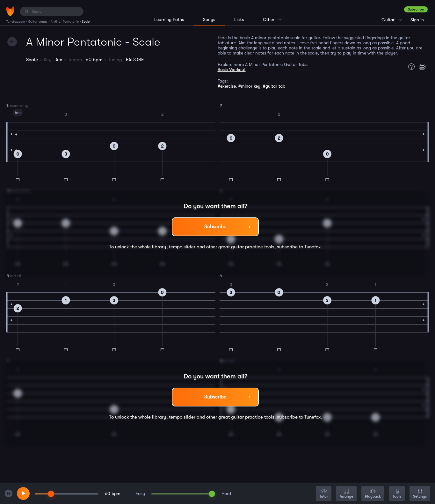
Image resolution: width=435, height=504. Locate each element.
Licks (239, 19)
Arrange (346, 494)
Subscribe (416, 9)
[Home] (10, 11)
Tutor (324, 494)
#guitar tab (274, 86)
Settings (420, 494)
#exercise (227, 86)
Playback (373, 494)
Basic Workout (232, 69)
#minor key (249, 86)
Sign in (417, 20)
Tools (397, 494)
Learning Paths (169, 19)
